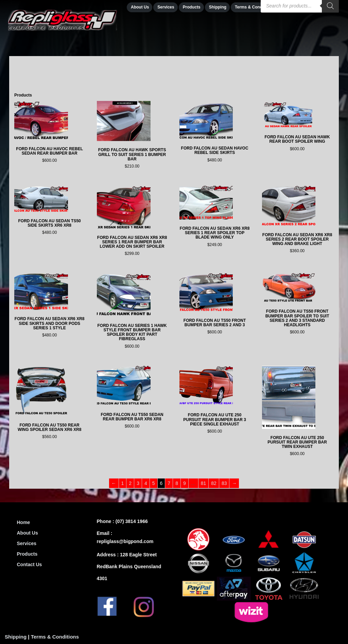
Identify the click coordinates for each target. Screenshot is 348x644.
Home (24, 522)
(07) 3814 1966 (132, 521)
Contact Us (30, 564)
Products (27, 554)
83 (224, 483)
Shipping (16, 637)
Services (27, 543)
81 (204, 483)
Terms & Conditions (55, 637)
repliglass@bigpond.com (125, 541)
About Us (28, 533)
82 (214, 483)
